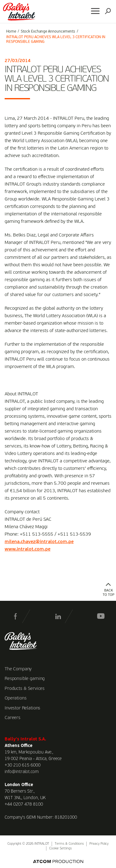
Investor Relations (22, 708)
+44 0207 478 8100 (24, 804)
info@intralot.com (22, 772)
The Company (18, 669)
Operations (16, 698)
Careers (13, 718)
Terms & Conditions (69, 844)
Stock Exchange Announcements (48, 32)
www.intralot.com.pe (28, 549)
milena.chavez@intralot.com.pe (39, 542)
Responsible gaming (25, 679)
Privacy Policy (99, 844)
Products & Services (25, 689)
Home (11, 32)
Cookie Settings (60, 849)
